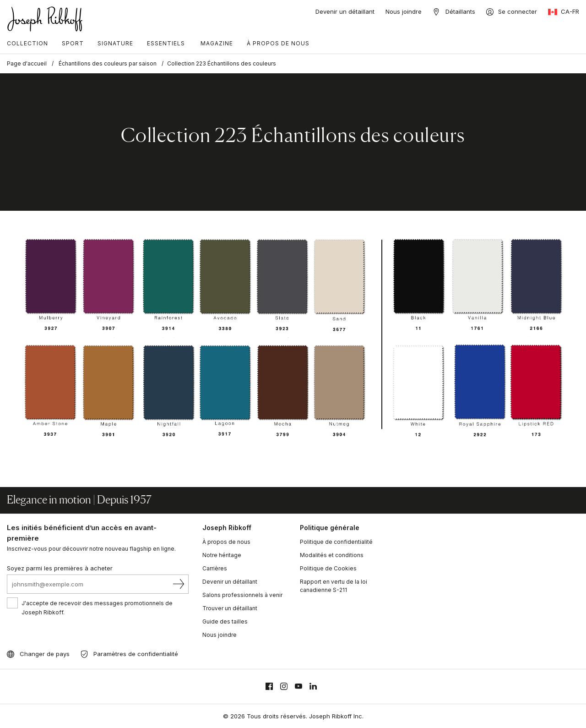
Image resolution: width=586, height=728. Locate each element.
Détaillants (460, 11)
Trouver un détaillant (230, 608)
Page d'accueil (27, 63)
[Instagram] (284, 687)
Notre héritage (222, 555)
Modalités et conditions (332, 555)
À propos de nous (226, 542)
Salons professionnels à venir (242, 595)
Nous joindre (404, 11)
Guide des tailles (225, 621)
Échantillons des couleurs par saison (108, 63)
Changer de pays (45, 654)
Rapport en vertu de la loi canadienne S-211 (334, 586)
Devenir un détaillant (345, 11)
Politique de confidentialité (336, 542)
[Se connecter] (512, 12)
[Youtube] (298, 687)
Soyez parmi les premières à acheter (60, 568)
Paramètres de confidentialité (136, 654)
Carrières (215, 568)
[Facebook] (269, 687)
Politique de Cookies (328, 568)
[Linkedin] (313, 687)
